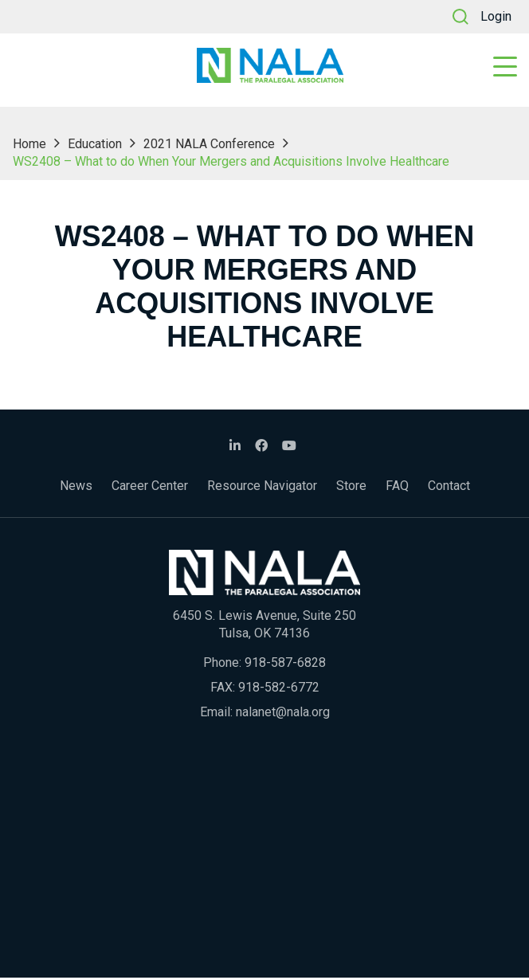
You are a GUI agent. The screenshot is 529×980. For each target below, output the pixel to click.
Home (29, 146)
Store (351, 488)
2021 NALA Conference (209, 146)
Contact (449, 488)
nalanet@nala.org (283, 714)
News (76, 488)
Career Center (150, 488)
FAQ (397, 488)
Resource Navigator (262, 488)
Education (95, 146)
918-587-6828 (285, 665)
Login (496, 16)
